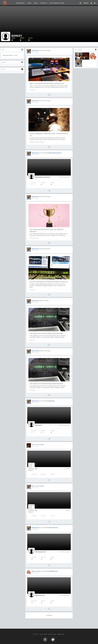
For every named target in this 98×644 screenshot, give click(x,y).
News (36, 3)
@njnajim (52, 401)
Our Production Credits (57, 3)
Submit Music (20, 3)
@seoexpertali (53, 528)
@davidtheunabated (55, 153)
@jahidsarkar (54, 571)
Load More (49, 615)
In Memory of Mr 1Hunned (37, 142)
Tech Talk (32, 90)
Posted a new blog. (45, 50)
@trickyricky (36, 50)
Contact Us (44, 3)
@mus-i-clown (36, 571)
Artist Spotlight (34, 238)
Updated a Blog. (44, 300)
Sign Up (86, 3)
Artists (29, 3)
